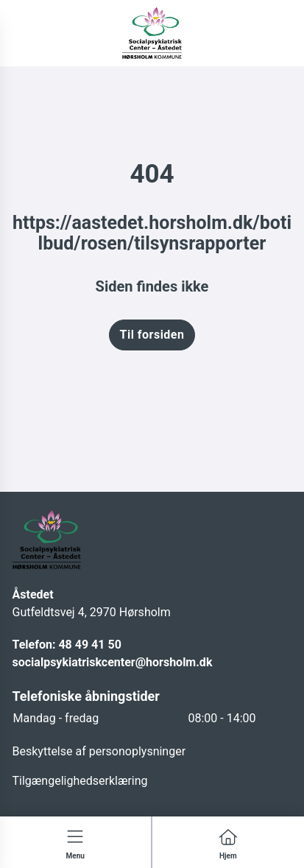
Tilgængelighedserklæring (80, 781)
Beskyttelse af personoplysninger (99, 751)
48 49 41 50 (89, 645)
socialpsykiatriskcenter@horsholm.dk (113, 662)
